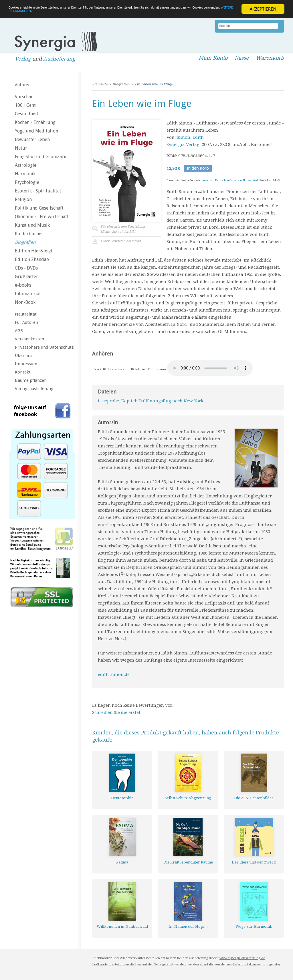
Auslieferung (59, 59)
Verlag (23, 59)
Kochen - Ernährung (35, 122)
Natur (21, 148)
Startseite (100, 84)
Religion (23, 199)
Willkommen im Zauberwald (122, 926)
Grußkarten (27, 277)
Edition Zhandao (32, 259)
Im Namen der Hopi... (188, 926)
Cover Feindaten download (121, 241)
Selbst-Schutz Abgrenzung (188, 798)
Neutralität (26, 314)
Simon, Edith (190, 137)
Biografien (25, 242)
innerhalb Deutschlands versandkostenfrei (230, 180)
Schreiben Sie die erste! (116, 712)
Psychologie (27, 182)
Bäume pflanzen (31, 380)
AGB (19, 331)
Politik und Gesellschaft (39, 208)
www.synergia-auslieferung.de (242, 958)
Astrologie (26, 165)
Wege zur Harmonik (254, 926)
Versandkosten (29, 339)
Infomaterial (28, 294)
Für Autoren (26, 322)
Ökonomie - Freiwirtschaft (42, 217)
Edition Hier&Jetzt (34, 251)
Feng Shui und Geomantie (41, 157)
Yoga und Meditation (36, 131)
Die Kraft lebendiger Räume (188, 862)
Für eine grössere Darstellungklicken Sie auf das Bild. (123, 229)
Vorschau (24, 97)
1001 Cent (25, 105)
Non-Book (25, 302)
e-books (23, 285)
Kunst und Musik (32, 225)
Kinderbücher (29, 234)
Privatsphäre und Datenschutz (44, 347)
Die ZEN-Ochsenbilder (254, 798)
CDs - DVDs (26, 268)
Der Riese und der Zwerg (254, 862)
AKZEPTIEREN (263, 9)
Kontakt (23, 372)
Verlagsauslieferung (34, 389)
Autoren (23, 85)
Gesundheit (27, 114)
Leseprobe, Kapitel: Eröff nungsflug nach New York (151, 401)
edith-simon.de (114, 674)
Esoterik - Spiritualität (38, 191)
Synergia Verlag (183, 144)
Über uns (24, 356)
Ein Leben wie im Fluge (154, 84)
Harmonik (25, 174)
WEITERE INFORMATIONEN (124, 14)
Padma (122, 862)
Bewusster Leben (32, 139)
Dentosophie (122, 798)
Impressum (26, 364)
